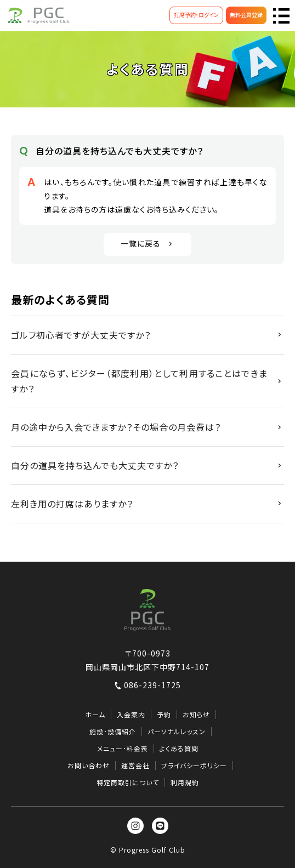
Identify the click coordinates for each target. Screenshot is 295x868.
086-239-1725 (147, 685)
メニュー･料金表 (123, 749)
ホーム (95, 715)
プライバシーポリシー (194, 766)
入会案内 (131, 715)
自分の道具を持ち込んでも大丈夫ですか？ (95, 465)
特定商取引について (128, 783)
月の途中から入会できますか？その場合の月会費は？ (116, 427)
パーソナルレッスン (177, 732)
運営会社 (135, 766)
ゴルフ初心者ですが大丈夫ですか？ (81, 335)
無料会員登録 (246, 15)
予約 (164, 715)
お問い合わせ (89, 766)
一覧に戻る (148, 243)
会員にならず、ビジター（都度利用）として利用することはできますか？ (139, 381)
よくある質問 (179, 749)
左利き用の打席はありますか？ (72, 504)
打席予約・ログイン (196, 15)
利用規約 (185, 783)
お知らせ (196, 715)
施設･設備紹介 (113, 732)
